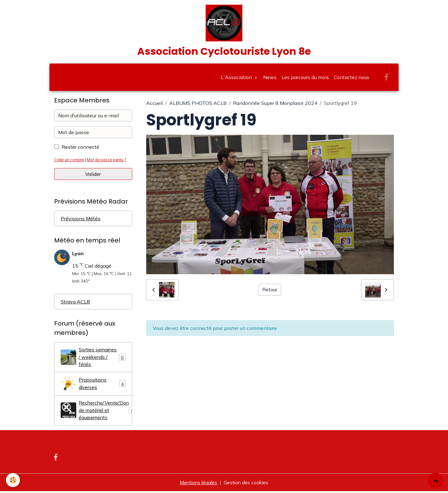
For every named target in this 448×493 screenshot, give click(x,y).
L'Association (237, 78)
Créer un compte (70, 161)
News (270, 78)
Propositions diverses (93, 385)
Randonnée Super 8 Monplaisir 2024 (275, 104)
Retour (270, 291)
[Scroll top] (436, 481)
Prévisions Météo (81, 220)
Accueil (154, 104)
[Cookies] (13, 480)
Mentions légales (198, 484)
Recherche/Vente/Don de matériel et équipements (96, 412)
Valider (93, 175)
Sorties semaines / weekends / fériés (93, 359)
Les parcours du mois (305, 78)
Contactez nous (352, 78)
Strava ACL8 (75, 303)
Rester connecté (80, 148)
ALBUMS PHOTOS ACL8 (198, 104)
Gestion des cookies (247, 484)
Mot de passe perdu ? (109, 161)
